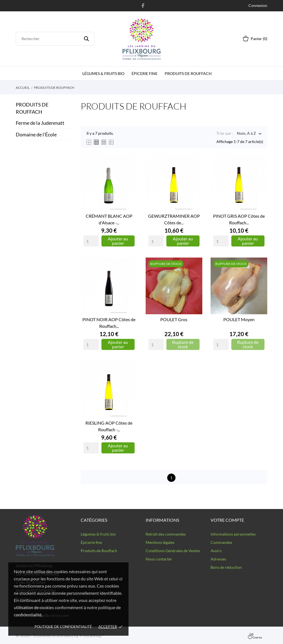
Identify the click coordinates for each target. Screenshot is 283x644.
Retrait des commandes (166, 534)
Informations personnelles (233, 534)
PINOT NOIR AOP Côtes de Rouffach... (109, 323)
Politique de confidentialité (63, 627)
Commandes (221, 542)
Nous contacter (159, 559)
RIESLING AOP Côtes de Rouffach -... (109, 426)
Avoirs (216, 551)
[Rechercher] (55, 39)
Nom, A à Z (246, 134)
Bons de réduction (226, 567)
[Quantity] (91, 241)
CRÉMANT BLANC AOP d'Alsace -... (109, 219)
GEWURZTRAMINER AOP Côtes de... (174, 219)
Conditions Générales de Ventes (173, 551)
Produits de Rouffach (188, 73)
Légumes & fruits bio (103, 73)
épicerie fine (145, 73)
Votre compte (227, 520)
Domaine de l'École (36, 134)
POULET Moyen (239, 319)
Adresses (218, 559)
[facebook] (143, 6)
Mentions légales (160, 542)
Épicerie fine (91, 542)
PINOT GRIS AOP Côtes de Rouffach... (239, 219)
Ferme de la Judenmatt (40, 123)
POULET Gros (174, 319)
